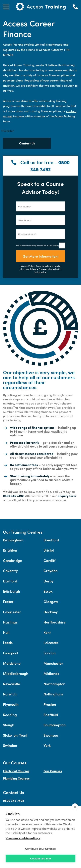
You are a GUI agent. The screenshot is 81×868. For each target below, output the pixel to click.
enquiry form (67, 496)
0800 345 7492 (50, 165)
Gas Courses (53, 771)
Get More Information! (41, 256)
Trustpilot (7, 131)
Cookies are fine (40, 859)
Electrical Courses (16, 771)
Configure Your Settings (41, 849)
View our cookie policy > (23, 838)
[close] (75, 807)
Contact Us (27, 143)
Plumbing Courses (16, 778)
